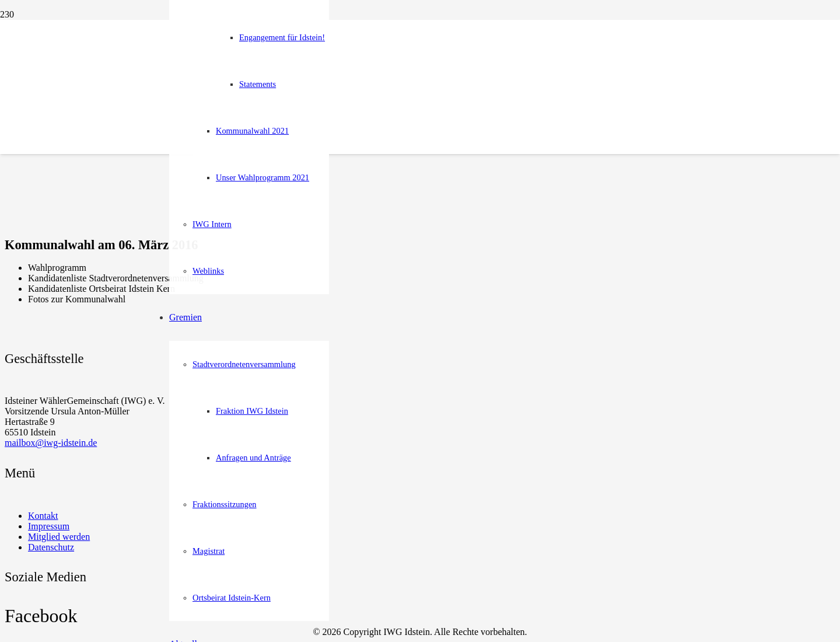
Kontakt (43, 516)
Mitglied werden (59, 537)
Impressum (49, 526)
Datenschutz (51, 547)
